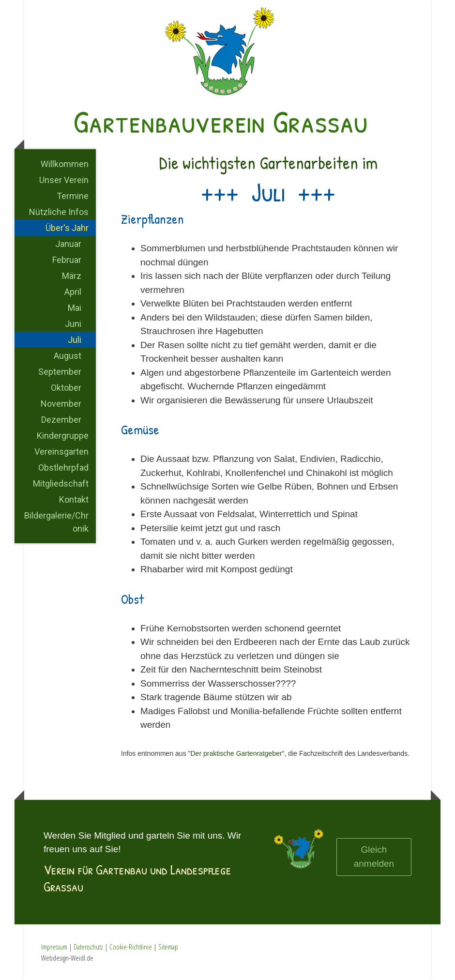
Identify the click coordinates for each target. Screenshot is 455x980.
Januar (68, 244)
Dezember (61, 420)
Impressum (54, 947)
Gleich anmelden (374, 857)
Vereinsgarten (61, 452)
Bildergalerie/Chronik (56, 522)
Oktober (66, 388)
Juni (73, 324)
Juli (75, 340)
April (73, 292)
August (68, 356)
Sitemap (168, 947)
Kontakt (74, 499)
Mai (75, 308)
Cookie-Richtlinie (131, 947)
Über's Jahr (67, 228)
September (60, 372)
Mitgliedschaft (61, 483)
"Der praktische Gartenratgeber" (236, 753)
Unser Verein (64, 180)
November (61, 404)
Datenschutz (88, 947)
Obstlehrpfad (63, 467)
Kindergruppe (63, 436)
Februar (67, 260)
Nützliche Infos (59, 212)
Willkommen (65, 164)
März (72, 276)
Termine (73, 196)
